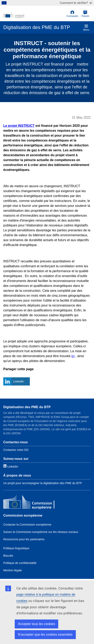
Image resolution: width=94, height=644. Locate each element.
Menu (86, 28)
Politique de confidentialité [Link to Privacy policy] (20, 563)
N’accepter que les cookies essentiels (45, 635)
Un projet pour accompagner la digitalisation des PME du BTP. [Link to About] (43, 483)
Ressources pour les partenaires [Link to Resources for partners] (24, 539)
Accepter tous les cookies (36, 624)
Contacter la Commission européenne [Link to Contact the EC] (27, 525)
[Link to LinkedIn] (11, 466)
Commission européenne (23, 515)
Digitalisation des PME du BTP (27, 407)
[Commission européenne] (29, 503)
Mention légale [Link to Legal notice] (13, 570)
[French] (85, 14)
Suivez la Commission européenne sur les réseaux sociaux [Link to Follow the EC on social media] (41, 532)
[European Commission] (34, 15)
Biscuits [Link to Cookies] (8, 556)
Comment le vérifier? (76, 3)
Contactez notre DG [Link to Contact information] (16, 450)
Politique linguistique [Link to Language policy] (16, 548)
